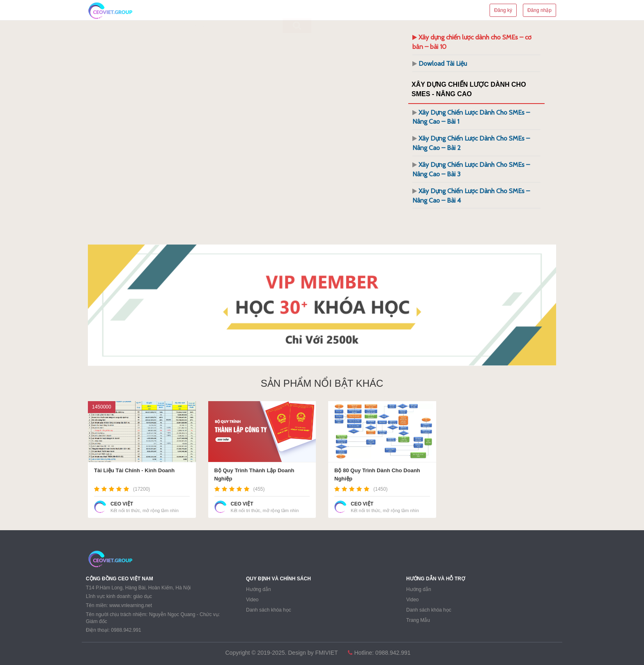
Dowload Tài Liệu (443, 63)
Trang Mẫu (418, 620)
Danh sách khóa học (269, 610)
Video (252, 600)
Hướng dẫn (259, 589)
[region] (322, 305)
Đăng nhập (539, 10)
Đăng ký (503, 10)
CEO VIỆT (122, 504)
